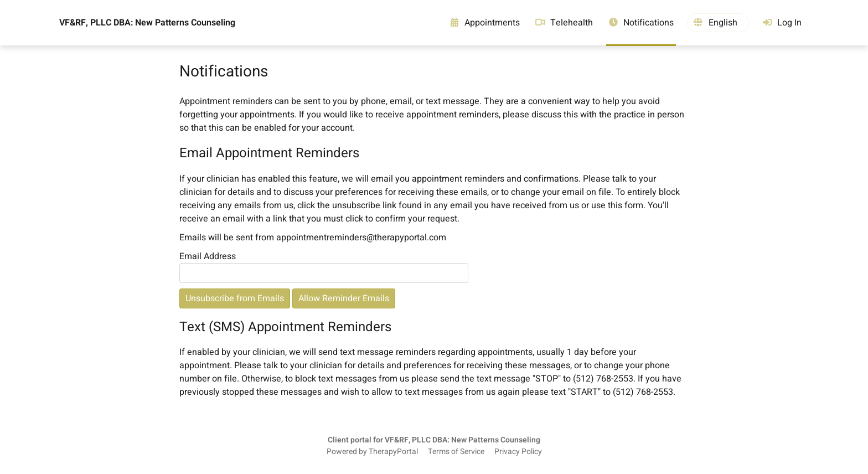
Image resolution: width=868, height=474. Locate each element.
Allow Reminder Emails (344, 298)
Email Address (208, 256)
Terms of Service (456, 452)
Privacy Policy (518, 452)
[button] (718, 23)
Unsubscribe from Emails (235, 298)
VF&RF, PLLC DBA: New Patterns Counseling (147, 23)
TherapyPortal (393, 452)
